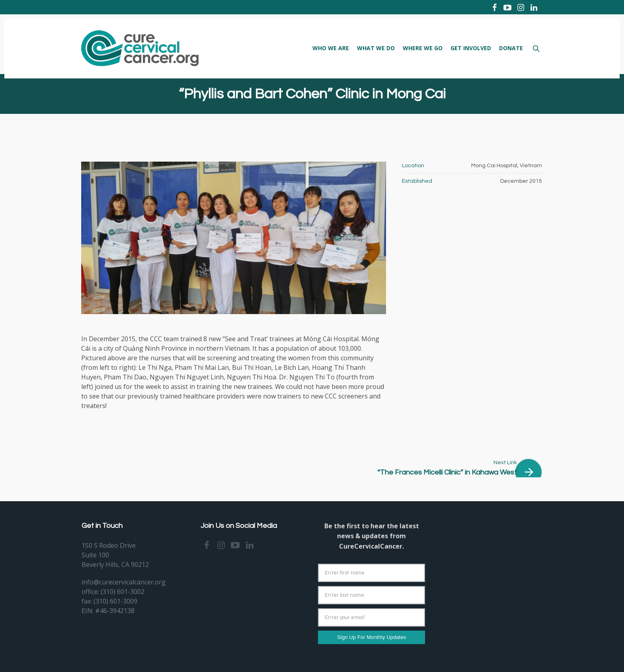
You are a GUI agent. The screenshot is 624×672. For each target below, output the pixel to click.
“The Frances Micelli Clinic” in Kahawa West (447, 472)
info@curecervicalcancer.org (124, 582)
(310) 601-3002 (123, 592)
